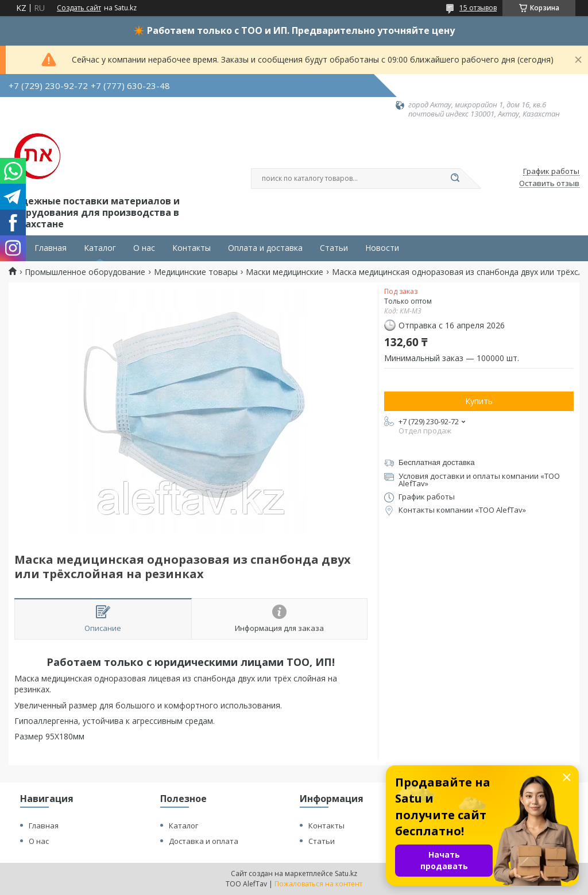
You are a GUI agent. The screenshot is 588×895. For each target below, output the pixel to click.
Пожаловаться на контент (318, 884)
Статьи (334, 248)
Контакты (192, 248)
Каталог (100, 248)
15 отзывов (478, 8)
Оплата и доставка (265, 248)
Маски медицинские (285, 272)
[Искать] (455, 179)
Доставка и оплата (204, 841)
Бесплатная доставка (437, 462)
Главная (51, 248)
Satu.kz (346, 873)
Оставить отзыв (549, 184)
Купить (479, 401)
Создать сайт (79, 8)
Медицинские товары (196, 272)
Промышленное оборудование (85, 272)
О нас (144, 248)
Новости (382, 248)
